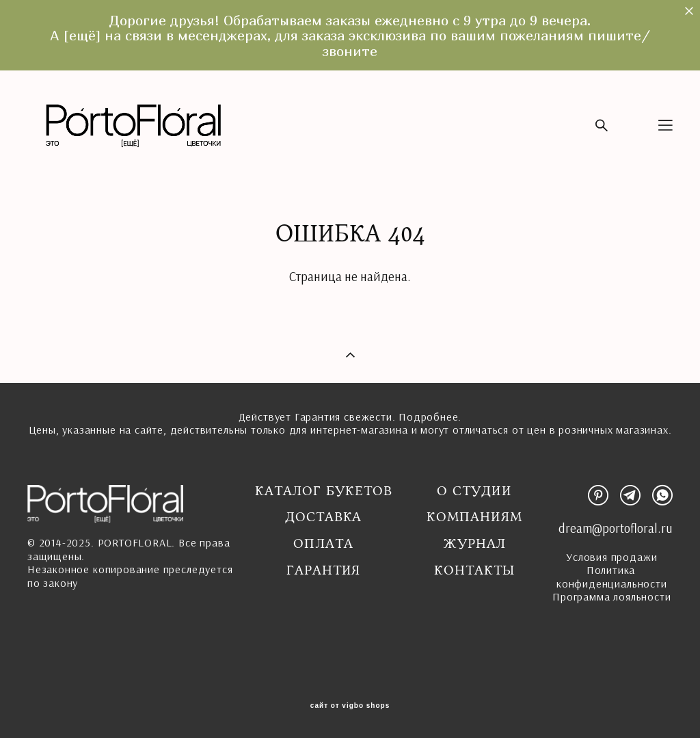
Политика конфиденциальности (612, 576)
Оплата (323, 544)
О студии (474, 491)
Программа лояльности (611, 596)
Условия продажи (611, 557)
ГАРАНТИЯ (323, 570)
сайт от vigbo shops (350, 706)
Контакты (474, 570)
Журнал (475, 544)
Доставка (323, 517)
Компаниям (474, 517)
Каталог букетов (324, 491)
